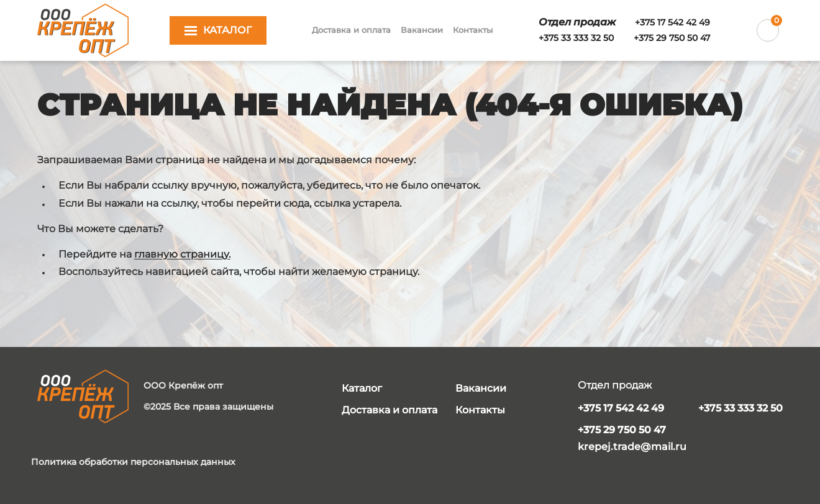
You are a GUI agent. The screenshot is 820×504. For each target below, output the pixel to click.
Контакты (473, 30)
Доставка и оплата (351, 30)
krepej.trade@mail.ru (632, 447)
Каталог (362, 388)
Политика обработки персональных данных (133, 462)
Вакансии (422, 30)
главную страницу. (182, 254)
